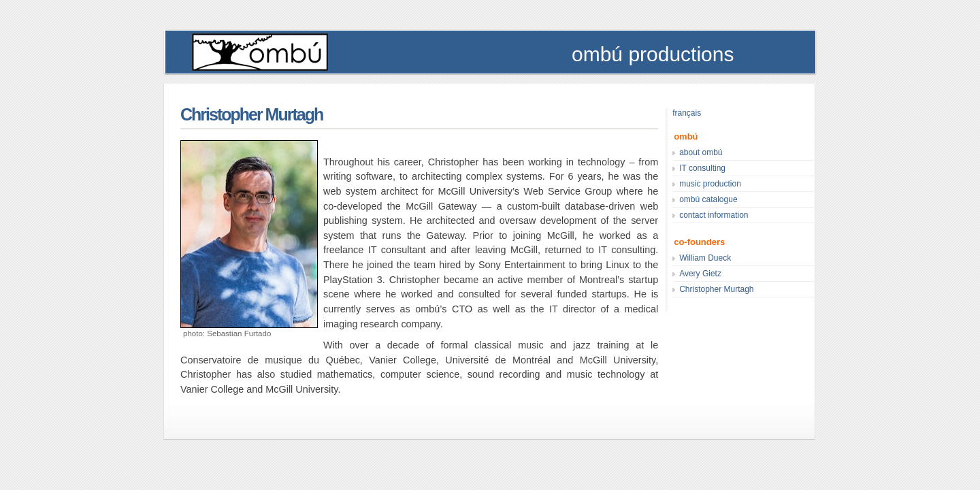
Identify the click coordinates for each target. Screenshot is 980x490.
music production (710, 184)
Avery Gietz (700, 274)
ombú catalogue (708, 199)
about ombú (701, 152)
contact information (714, 215)
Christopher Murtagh (251, 114)
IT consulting (702, 168)
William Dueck (705, 258)
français (687, 113)
